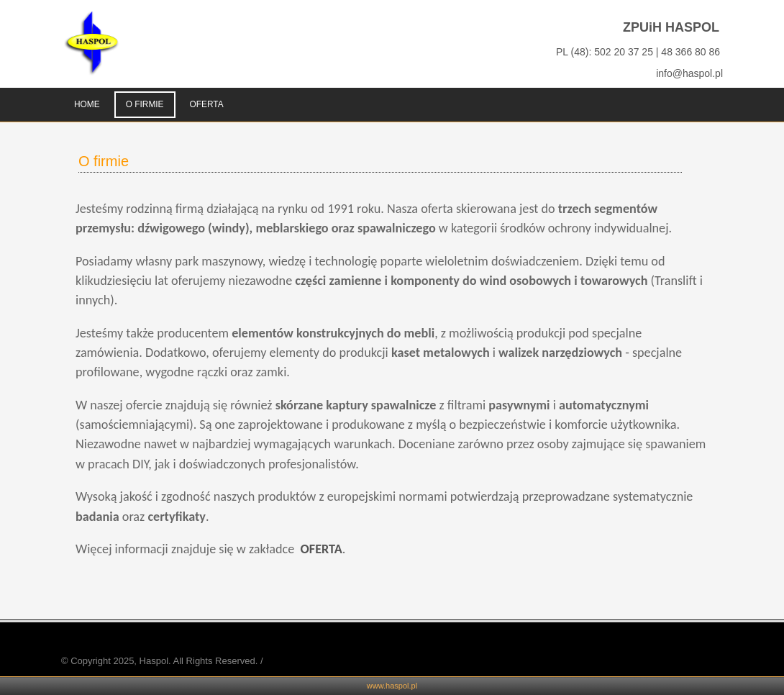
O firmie (104, 161)
